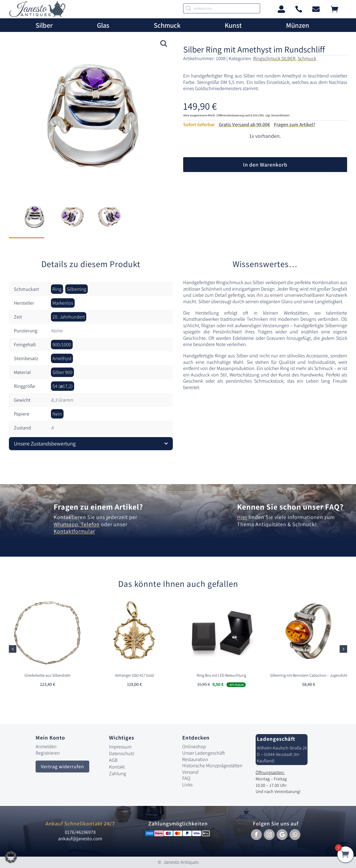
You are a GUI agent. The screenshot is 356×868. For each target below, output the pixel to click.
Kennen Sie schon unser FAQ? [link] (290, 507)
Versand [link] (190, 772)
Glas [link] (103, 25)
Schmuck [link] (167, 25)
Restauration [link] (195, 759)
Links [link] (187, 785)
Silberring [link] (77, 289)
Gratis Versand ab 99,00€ (244, 124)
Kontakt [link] (117, 767)
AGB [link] (113, 760)
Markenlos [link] (63, 303)
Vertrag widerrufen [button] (62, 767)
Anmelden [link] (46, 746)
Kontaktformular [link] (74, 531)
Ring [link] (57, 289)
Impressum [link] (120, 747)
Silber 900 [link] (62, 372)
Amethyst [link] (62, 358)
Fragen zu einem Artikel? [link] (98, 507)
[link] (37, 16)
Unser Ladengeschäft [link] (203, 753)
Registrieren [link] (48, 753)
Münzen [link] (298, 25)
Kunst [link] (233, 25)
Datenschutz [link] (122, 753)
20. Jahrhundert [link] (69, 317)
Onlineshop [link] (194, 746)
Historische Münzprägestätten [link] (212, 766)
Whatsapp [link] (66, 524)
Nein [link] (57, 414)
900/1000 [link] (62, 345)
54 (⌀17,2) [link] (63, 386)
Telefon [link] (90, 524)
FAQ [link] (186, 778)
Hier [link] (242, 517)
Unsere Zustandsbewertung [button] (45, 444)
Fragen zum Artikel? (295, 124)
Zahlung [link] (118, 773)
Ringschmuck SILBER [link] (274, 58)
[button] (343, 649)
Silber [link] (44, 25)
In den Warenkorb (265, 165)
